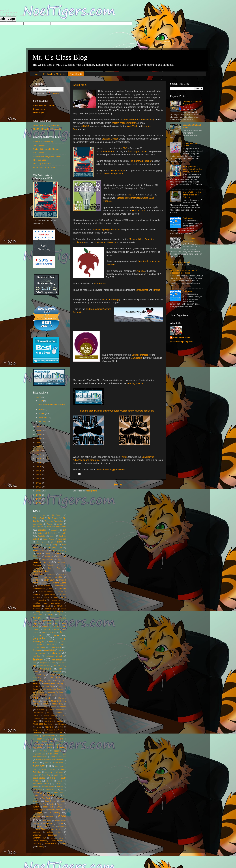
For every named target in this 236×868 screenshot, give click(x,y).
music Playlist (49, 721)
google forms (39, 647)
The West (46, 798)
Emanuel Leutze (51, 609)
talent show (37, 790)
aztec (52, 536)
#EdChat (141, 271)
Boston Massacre (40, 551)
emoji (38, 612)
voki (46, 826)
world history (57, 841)
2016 (39, 463)
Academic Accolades (54, 521)
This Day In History (42, 164)
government (55, 647)
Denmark (62, 589)
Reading (61, 747)
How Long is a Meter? (180, 262)
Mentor (53, 707)
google (61, 644)
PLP (62, 739)
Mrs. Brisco (48, 718)
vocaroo (59, 824)
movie (36, 715)
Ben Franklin (42, 542)
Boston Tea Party (59, 551)
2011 (39, 483)
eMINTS (85, 126)
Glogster (39, 644)
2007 (39, 499)
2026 (39, 397)
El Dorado (58, 606)
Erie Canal (38, 615)
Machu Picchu (57, 695)
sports (60, 781)
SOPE (53, 778)
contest (52, 574)
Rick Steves (53, 754)
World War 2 (50, 844)
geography (39, 638)
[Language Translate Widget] (48, 89)
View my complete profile (182, 342)
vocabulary (47, 824)
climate (60, 559)
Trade (52, 804)
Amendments (38, 527)
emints (64, 609)
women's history (57, 838)
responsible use (39, 754)
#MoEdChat (142, 290)
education (37, 606)
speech (50, 781)
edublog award (57, 600)
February (43, 417)
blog (55, 545)
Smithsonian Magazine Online (47, 156)
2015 (39, 467)
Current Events (59, 583)
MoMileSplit (38, 113)
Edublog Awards (135, 383)
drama (47, 597)
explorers (37, 624)
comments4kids (42, 571)
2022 (39, 439)
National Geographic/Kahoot (46, 149)
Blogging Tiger (55, 548)
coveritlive (59, 577)
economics (41, 600)
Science (39, 766)
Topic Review (51, 801)
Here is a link (139, 211)
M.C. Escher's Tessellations (189, 240)
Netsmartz (62, 724)
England (47, 612)
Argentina (55, 530)
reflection (44, 751)
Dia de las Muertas (45, 592)
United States (54, 810)
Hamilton (37, 656)
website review (54, 832)
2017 (39, 459)
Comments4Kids (107, 151)
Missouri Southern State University (137, 120)
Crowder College (110, 139)
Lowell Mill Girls (40, 695)
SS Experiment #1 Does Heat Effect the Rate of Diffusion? (192, 169)
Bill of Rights (57, 542)
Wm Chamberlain (182, 338)
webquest (37, 832)
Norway (39, 727)
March (42, 413)
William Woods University (124, 123)
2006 (39, 503)
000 (34, 515)
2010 (39, 487)
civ (58, 556)
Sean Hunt (59, 767)
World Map (37, 844)
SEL (35, 769)
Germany (53, 642)
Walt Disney (41, 829)
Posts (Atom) (92, 491)
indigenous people (48, 663)
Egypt (48, 606)
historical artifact (54, 656)
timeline (37, 801)
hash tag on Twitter (138, 151)
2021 (39, 443)
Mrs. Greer (59, 718)
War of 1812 (57, 829)
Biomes (47, 545)
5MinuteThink (39, 518)
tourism (63, 801)
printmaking (38, 745)
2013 (39, 475)
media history (57, 704)
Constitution (38, 574)
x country (41, 847)
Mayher (45, 701)
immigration (57, 660)
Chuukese (50, 556)
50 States (57, 515)
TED (48, 793)
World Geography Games (45, 167)
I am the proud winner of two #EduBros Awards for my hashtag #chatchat (117, 411)
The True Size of (41, 160)
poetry (36, 742)
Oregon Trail (38, 730)
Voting (53, 826)
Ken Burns (55, 678)
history (38, 659)
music (36, 721)
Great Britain (49, 650)
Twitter (124, 457)
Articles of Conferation (48, 533)
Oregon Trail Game (55, 730)
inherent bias (45, 666)
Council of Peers (140, 355)
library (61, 686)
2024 (39, 431)
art (65, 530)
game (56, 635)
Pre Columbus (57, 742)
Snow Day (46, 775)
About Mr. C (76, 74)
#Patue (156, 290)
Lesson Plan (48, 686)
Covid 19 (37, 580)
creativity (45, 583)
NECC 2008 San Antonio (44, 724)
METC (124, 148)
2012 (39, 479)
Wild (135, 126)
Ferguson (46, 627)
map (36, 698)
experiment (58, 621)
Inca (35, 663)
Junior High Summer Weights (52, 404)
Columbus (51, 565)
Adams (50, 524)
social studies (39, 778)
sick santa (49, 772)
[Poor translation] (11, 19)
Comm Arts (54, 568)
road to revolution (58, 757)
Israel (35, 672)
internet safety (60, 666)
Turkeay (60, 804)
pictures (50, 739)
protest (49, 748)
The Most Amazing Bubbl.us (46, 125)
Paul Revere (50, 733)
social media (58, 775)
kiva (57, 680)
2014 (39, 471)
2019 (39, 451)
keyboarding (38, 680)
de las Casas (44, 586)
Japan (45, 672)
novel (61, 727)
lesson (36, 686)
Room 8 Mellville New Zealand (50, 760)
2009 (39, 491)
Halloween (55, 653)
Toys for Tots (41, 804)
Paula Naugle (118, 171)
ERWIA (51, 615)
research (58, 751)
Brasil (39, 553)
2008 (39, 495)
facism (49, 624)
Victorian (50, 817)
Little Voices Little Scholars (53, 689)
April (41, 409)
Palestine (37, 733)
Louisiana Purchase (56, 692)
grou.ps (61, 650)
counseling (48, 577)
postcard (45, 742)
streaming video (41, 784)
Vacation (37, 817)
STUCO (59, 784)
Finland (57, 629)
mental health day (40, 707)
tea (62, 790)
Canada (57, 553)
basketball (62, 539)
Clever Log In (39, 109)
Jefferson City (39, 675)
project (60, 745)
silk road (59, 772)
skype (36, 775)
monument (59, 713)
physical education (49, 736)
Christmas (37, 556)
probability (50, 745)
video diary (47, 821)
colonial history (42, 562)
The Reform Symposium (111, 174)
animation (42, 530)
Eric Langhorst (58, 612)
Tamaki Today (51, 790)
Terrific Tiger (58, 793)
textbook (36, 795)
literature (36, 689)
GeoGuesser (39, 145)
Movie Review (50, 715)
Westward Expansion (45, 835)
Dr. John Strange (110, 300)
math (49, 698)
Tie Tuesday (59, 798)
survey (60, 787)
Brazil (48, 553)
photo (35, 736)
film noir (47, 629)
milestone (40, 710)
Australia (42, 536)
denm (51, 589)
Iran (61, 669)
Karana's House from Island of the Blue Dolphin (192, 195)
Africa (60, 524)
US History (54, 813)
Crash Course (50, 580)
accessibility (37, 524)
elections (37, 609)
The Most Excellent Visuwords (47, 129)
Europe (37, 618)
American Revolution (56, 527)
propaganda (37, 748)
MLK (49, 713)
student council (48, 787)
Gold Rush (50, 644)
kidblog (49, 680)
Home (36, 74)
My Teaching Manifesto (54, 74)
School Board (58, 763)
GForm (63, 642)
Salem (47, 763)
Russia (36, 762)
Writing (63, 844)
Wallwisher (62, 826)
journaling (37, 678)
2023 (39, 435)
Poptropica (188, 218)
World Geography (40, 841)
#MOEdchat (100, 284)
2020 (39, 447)
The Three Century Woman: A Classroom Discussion (184, 271)
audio (63, 533)
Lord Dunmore (39, 692)
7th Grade (53, 518)
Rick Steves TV (40, 153)
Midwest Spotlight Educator (107, 230)
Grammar (37, 650)
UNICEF (60, 807)
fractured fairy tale (49, 632)
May (41, 401)
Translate (52, 93)
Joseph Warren (56, 675)
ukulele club (48, 807)
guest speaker (39, 653)
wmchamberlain (40, 838)
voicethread (37, 826)
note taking (50, 727)
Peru (61, 733)
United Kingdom (39, 810)
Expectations (46, 621)
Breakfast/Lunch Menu (43, 105)
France (63, 632)
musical (60, 721)
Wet (129, 126)
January (43, 421)
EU (61, 615)
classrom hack (48, 559)
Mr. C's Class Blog (60, 57)
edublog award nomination (47, 603)
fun (40, 635)
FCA (57, 624)
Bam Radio (137, 358)
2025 (39, 426)
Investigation (44, 669)
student (36, 787)
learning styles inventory (53, 683)
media (45, 704)
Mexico (63, 707)
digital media (49, 594)
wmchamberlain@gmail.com (110, 470)
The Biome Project (51, 795)
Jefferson (57, 672)
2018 (39, 455)
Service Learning (48, 769)
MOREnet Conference (105, 242)
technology (38, 793)
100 (44, 515)
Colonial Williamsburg (43, 142)
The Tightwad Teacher (140, 161)
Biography (37, 545)
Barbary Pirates (48, 539)
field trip (56, 627)
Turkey (36, 807)
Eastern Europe (59, 597)
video (62, 816)
